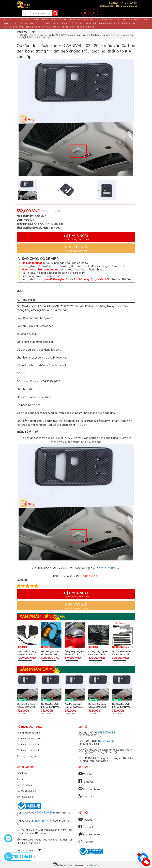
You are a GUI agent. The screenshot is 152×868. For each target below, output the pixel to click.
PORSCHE (7, 23)
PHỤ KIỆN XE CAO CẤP (51, 27)
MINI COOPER (36, 23)
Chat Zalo (86, 797)
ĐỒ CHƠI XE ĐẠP (68, 27)
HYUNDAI (105, 20)
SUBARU (52, 20)
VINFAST (56, 23)
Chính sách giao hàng (28, 745)
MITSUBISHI (121, 20)
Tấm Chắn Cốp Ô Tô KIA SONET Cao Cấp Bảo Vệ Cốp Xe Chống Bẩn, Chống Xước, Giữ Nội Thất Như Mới (28, 653)
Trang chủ (22, 32)
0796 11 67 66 (106, 741)
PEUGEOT (47, 23)
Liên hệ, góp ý (24, 785)
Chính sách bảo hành (28, 750)
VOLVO (137, 20)
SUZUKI (145, 20)
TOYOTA (28, 20)
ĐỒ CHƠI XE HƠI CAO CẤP (109, 23)
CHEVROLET (62, 20)
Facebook (86, 782)
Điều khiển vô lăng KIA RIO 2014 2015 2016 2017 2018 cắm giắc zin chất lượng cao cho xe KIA (52, 653)
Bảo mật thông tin (27, 756)
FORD (113, 20)
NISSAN (72, 20)
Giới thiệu (22, 773)
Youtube (85, 774)
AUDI (26, 23)
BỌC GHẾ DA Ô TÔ (33, 27)
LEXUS (15, 23)
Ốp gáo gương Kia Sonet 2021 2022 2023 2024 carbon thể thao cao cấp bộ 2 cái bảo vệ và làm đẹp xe (99, 653)
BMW (130, 20)
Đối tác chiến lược (26, 791)
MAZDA (44, 20)
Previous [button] (14, 190)
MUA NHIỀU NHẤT (11, 20)
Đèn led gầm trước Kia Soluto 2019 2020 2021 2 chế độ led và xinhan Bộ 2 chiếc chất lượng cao (75, 653)
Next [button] (138, 190)
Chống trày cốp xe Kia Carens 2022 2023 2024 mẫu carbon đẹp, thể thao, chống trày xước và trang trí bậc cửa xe (123, 653)
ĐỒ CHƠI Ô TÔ (67, 23)
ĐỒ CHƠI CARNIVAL (108, 568)
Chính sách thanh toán (29, 739)
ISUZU (21, 27)
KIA (22, 20)
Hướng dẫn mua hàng (29, 733)
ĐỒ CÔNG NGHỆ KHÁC (85, 27)
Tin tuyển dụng (25, 797)
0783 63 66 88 (107, 733)
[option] (76, 119)
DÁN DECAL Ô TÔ (10, 27)
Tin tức (20, 779)
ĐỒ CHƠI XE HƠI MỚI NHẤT (86, 23)
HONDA (36, 20)
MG (21, 23)
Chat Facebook (89, 789)
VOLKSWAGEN (83, 20)
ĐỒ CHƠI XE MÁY (128, 23)
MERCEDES (95, 20)
